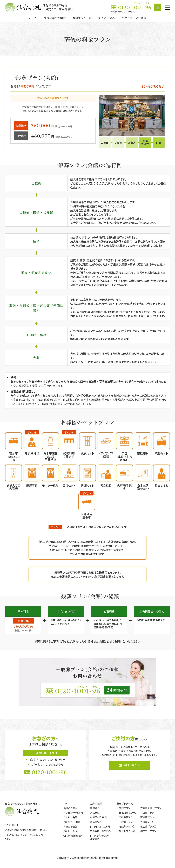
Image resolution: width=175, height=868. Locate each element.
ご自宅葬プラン (127, 817)
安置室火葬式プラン (151, 808)
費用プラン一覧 (82, 18)
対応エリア (96, 822)
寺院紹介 (95, 808)
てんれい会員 (107, 18)
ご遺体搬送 (96, 804)
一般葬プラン (126, 822)
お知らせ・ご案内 (72, 822)
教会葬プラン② (127, 831)
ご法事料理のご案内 (100, 831)
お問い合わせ (132, 765)
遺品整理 (95, 813)
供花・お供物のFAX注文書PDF (100, 837)
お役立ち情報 (70, 826)
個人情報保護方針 (73, 836)
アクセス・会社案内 (134, 18)
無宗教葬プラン (148, 831)
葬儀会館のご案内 (55, 18)
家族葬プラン (147, 817)
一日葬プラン (147, 813)
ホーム (33, 18)
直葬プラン (124, 808)
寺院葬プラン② (127, 826)
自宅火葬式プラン (128, 813)
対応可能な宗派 (98, 817)
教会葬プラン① (148, 826)
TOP (66, 804)
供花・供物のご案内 (100, 826)
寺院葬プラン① (148, 822)
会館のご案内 (70, 808)
